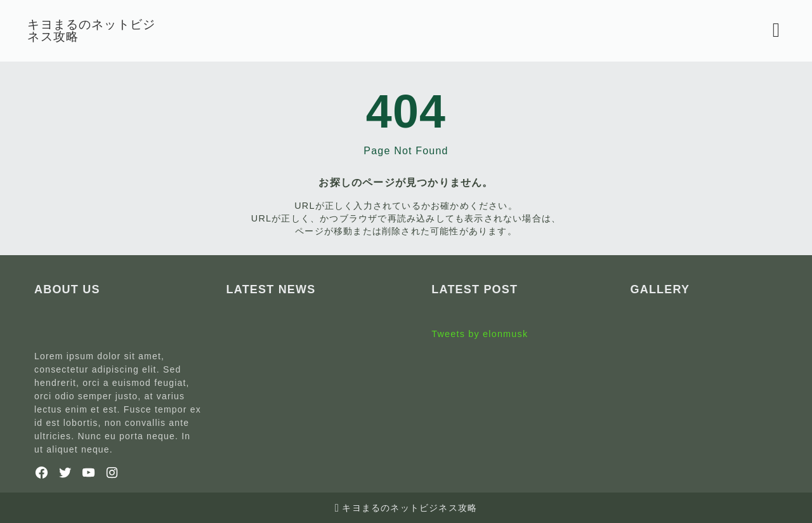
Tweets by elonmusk (480, 334)
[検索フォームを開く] (770, 31)
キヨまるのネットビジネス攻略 (98, 30)
